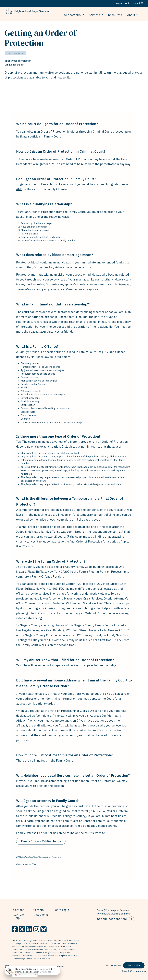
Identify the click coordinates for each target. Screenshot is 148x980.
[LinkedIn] (29, 929)
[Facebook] (15, 929)
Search (138, 3)
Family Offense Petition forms (41, 841)
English (20, 975)
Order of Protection (21, 61)
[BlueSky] (44, 929)
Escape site (134, 965)
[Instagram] (36, 929)
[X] (22, 929)
